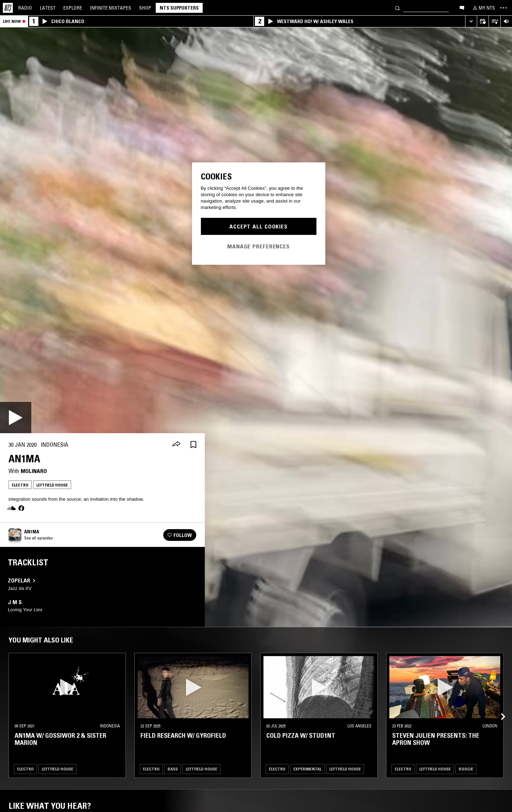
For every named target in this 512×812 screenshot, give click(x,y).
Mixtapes (111, 8)
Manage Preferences (258, 246)
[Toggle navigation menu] (503, 8)
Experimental (307, 769)
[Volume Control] (506, 21)
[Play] (16, 418)
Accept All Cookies (258, 226)
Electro (20, 485)
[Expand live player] (471, 21)
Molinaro (34, 471)
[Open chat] (462, 7)
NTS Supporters (179, 8)
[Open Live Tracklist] (494, 21)
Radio (25, 8)
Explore (73, 8)
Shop (145, 8)
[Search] (398, 8)
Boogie (466, 769)
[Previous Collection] (498, 708)
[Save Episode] (193, 445)
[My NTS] (483, 8)
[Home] (8, 8)
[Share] (176, 445)
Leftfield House (52, 485)
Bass (173, 769)
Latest (48, 8)
